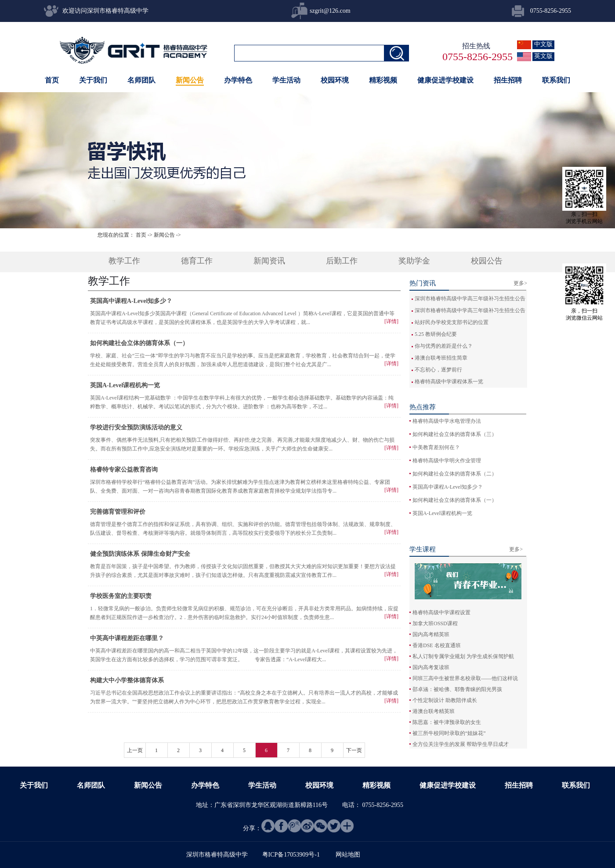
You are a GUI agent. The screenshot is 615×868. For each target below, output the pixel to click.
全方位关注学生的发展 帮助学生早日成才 (461, 744)
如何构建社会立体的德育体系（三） (455, 434)
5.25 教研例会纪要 (436, 334)
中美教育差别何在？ (436, 447)
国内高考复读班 (431, 667)
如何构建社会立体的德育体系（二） (455, 474)
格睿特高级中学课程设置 (441, 612)
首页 (52, 80)
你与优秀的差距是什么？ (444, 346)
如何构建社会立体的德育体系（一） (455, 500)
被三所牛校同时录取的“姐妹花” (449, 733)
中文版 (543, 44)
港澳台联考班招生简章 (441, 358)
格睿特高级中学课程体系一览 (449, 382)
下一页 (354, 750)
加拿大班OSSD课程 (435, 623)
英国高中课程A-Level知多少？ (448, 487)
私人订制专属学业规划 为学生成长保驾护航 (463, 656)
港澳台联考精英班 (434, 711)
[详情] (391, 321)
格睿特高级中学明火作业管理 (447, 461)
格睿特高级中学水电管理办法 (447, 421)
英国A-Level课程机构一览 (442, 513)
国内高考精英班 (431, 634)
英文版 (543, 56)
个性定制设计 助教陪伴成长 (445, 700)
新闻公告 (164, 235)
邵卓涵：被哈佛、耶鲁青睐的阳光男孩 (457, 689)
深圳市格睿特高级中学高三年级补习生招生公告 (470, 299)
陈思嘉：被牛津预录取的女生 (447, 722)
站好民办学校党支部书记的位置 (452, 322)
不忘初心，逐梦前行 (438, 370)
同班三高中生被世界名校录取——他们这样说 (465, 678)
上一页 (135, 750)
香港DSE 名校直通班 (437, 645)
